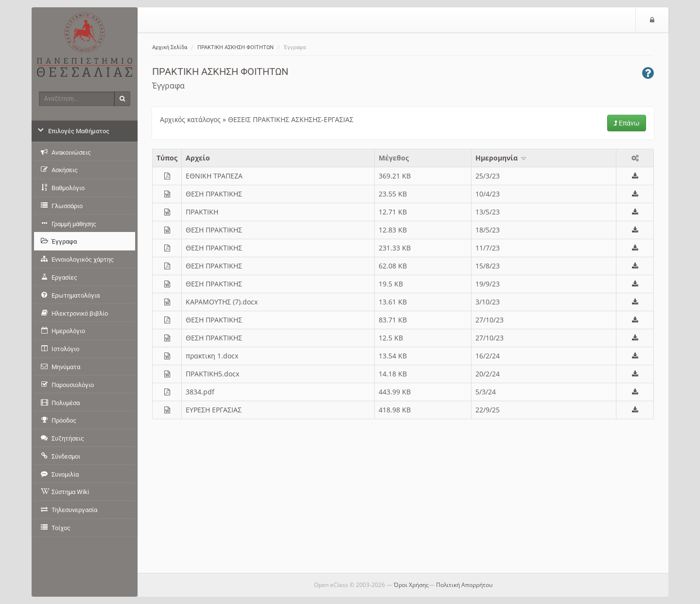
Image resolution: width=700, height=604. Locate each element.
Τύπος (167, 158)
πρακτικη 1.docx (212, 356)
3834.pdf (200, 392)
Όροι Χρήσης (411, 585)
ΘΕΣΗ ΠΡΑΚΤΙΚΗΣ (214, 194)
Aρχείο (198, 158)
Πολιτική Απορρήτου (464, 585)
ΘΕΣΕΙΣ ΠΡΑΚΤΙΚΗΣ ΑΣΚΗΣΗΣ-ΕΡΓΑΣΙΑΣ (291, 119)
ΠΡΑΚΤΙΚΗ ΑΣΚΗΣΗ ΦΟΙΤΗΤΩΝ (236, 47)
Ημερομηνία (501, 158)
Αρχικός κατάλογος (190, 119)
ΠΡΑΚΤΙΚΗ (202, 212)
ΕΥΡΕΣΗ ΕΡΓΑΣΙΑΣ (214, 410)
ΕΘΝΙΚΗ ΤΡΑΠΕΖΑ (214, 176)
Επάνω (627, 123)
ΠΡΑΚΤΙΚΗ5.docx (212, 374)
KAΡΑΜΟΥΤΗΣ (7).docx (222, 302)
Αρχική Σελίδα (170, 47)
